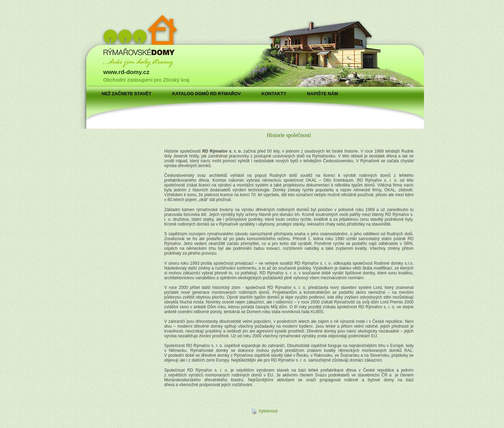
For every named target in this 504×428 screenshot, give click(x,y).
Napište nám (322, 94)
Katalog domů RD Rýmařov (206, 94)
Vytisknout (264, 411)
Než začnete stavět (126, 94)
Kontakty (274, 94)
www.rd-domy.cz (126, 72)
